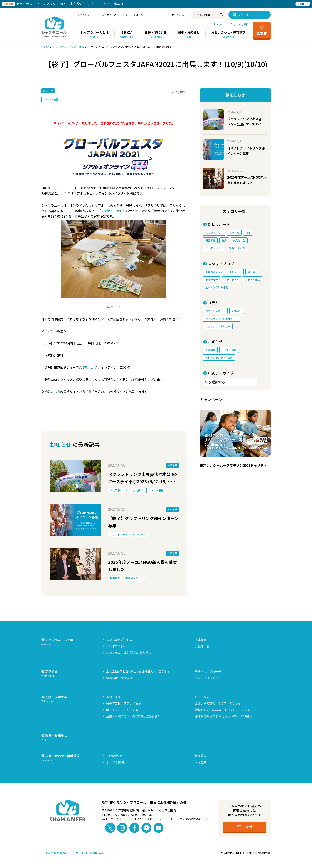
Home (45, 47)
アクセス (90, 367)
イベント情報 (76, 47)
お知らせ (58, 47)
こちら (56, 392)
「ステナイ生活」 (110, 211)
